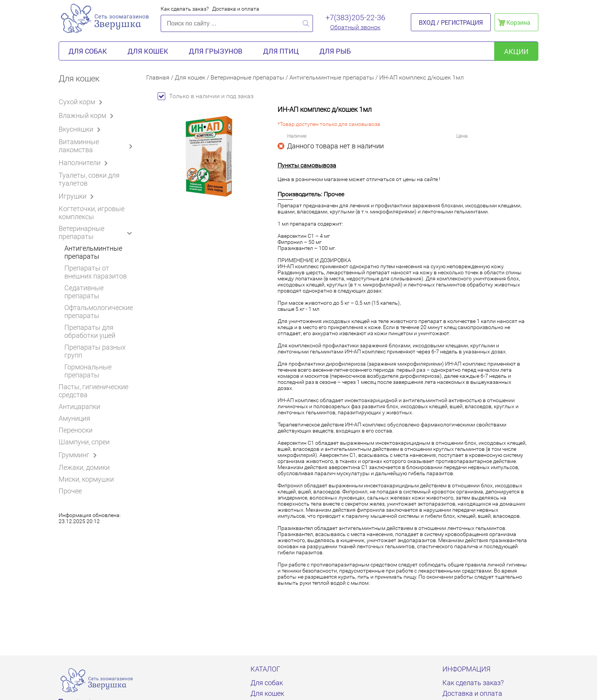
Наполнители (85, 162)
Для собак (88, 51)
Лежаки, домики (84, 467)
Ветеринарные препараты (97, 232)
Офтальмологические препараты (99, 312)
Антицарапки (79, 406)
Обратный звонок (355, 27)
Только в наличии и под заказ (206, 96)
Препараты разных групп (95, 351)
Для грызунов (216, 51)
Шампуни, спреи (84, 442)
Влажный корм (87, 115)
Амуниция (74, 418)
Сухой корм (82, 102)
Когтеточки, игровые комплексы (92, 213)
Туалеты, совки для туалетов (89, 179)
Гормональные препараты (88, 371)
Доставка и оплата (236, 9)
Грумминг (79, 455)
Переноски (76, 430)
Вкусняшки (81, 129)
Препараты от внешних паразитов (96, 272)
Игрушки (77, 196)
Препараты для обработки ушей (90, 331)
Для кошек (148, 51)
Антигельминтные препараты (93, 252)
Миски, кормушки (86, 479)
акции (516, 51)
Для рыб (335, 51)
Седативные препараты (84, 292)
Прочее (70, 491)
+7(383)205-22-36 (355, 17)
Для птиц (281, 51)
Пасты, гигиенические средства (93, 391)
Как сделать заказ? (185, 9)
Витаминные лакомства (97, 146)
